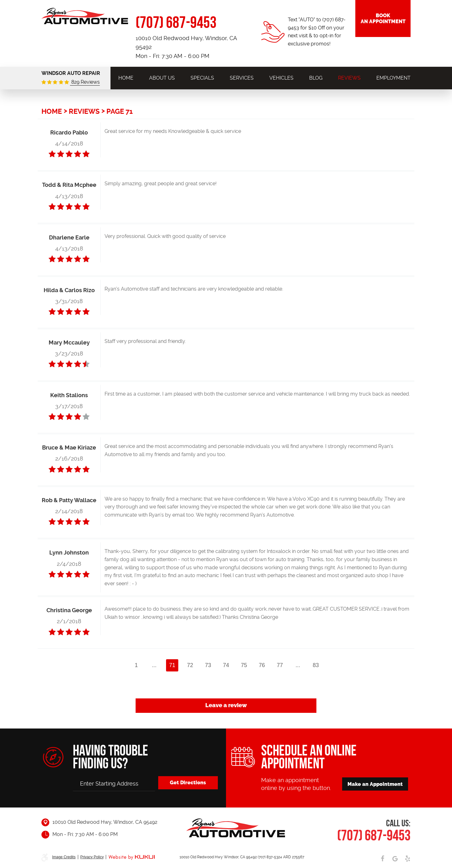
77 (280, 665)
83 (316, 665)
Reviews (349, 78)
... (154, 665)
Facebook (382, 859)
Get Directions (188, 783)
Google (395, 859)
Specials (202, 78)
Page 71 (120, 111)
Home (126, 78)
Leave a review (226, 705)
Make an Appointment (375, 784)
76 (262, 665)
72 (190, 665)
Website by (132, 857)
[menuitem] (126, 78)
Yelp (407, 859)
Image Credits (64, 857)
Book (383, 18)
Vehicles (281, 78)
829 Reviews (85, 82)
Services (242, 78)
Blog (316, 78)
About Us (162, 78)
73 (208, 665)
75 (244, 665)
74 (226, 665)
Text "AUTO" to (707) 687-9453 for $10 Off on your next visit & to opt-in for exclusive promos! (317, 32)
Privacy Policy (92, 857)
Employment (393, 78)
